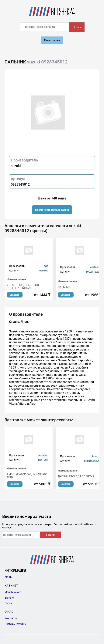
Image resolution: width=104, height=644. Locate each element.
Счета (8, 603)
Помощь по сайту (15, 624)
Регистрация (52, 40)
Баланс (9, 598)
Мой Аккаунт (13, 592)
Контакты (11, 618)
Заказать (15, 295)
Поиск (77, 27)
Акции (8, 577)
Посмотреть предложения (52, 210)
